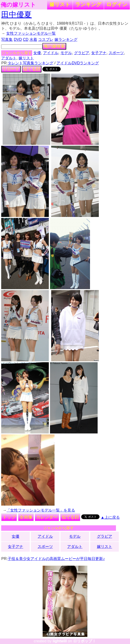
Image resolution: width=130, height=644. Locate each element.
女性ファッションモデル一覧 (31, 33)
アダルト (9, 58)
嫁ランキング (66, 40)
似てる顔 (32, 69)
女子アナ (99, 53)
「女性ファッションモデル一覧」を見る (41, 510)
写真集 (7, 40)
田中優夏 (16, 14)
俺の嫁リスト (18, 5)
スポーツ (116, 53)
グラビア (82, 53)
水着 (33, 40)
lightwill (60, 641)
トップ (9, 517)
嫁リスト (60, 4)
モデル (66, 53)
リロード (11, 69)
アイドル (51, 53)
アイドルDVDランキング (78, 63)
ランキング (88, 4)
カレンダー (47, 517)
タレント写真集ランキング (30, 63)
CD (26, 40)
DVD (18, 40)
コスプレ (46, 40)
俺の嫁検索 (54, 46)
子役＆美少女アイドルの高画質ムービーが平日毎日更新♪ (56, 559)
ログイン (117, 4)
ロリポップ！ (85, 641)
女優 (37, 53)
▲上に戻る (110, 517)
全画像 (26, 517)
